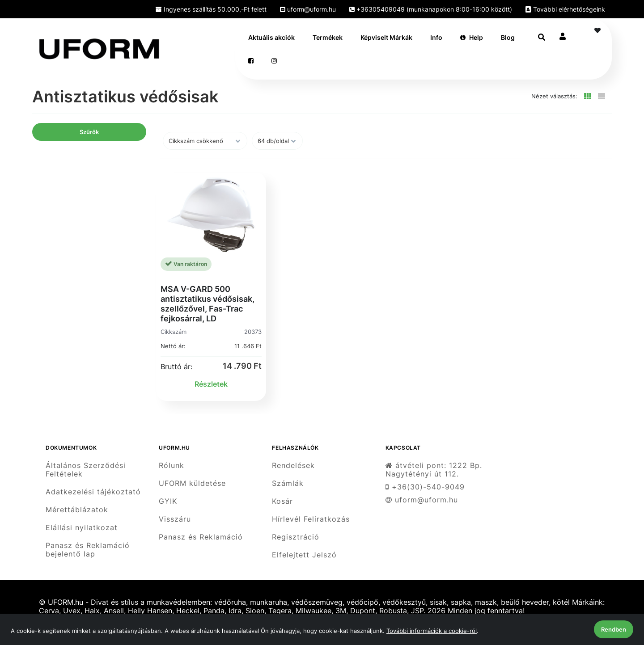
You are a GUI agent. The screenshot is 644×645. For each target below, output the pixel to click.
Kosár (282, 501)
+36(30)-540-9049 (425, 487)
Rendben (614, 629)
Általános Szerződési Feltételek (86, 470)
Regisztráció (296, 537)
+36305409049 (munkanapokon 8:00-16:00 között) (431, 9)
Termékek (328, 37)
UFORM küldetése (192, 483)
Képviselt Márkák (386, 37)
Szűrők (89, 132)
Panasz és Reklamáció (201, 537)
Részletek (211, 384)
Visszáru (175, 519)
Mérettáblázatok (77, 510)
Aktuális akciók (271, 37)
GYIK (168, 501)
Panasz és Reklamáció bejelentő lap (88, 550)
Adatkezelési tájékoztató (93, 492)
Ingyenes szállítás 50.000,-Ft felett (211, 9)
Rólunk (172, 465)
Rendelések (293, 465)
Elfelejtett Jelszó (304, 555)
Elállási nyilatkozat (82, 528)
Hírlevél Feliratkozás (311, 519)
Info (436, 37)
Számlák (288, 483)
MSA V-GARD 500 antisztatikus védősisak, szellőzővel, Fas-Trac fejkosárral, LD (208, 304)
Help (472, 37)
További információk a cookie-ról (432, 631)
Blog (508, 37)
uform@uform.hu (308, 9)
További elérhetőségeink (565, 9)
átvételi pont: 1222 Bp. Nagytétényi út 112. (434, 470)
